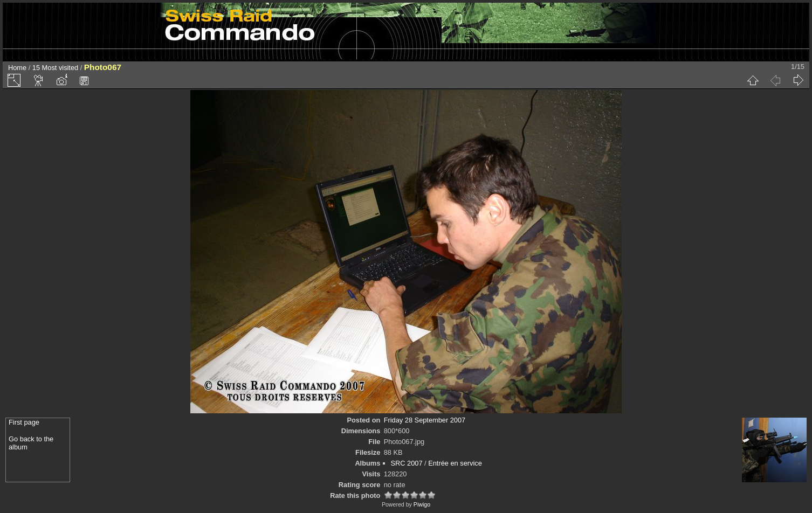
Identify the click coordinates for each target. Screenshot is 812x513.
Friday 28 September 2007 (425, 420)
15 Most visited (55, 68)
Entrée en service (455, 463)
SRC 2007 (407, 463)
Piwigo (422, 504)
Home (17, 68)
